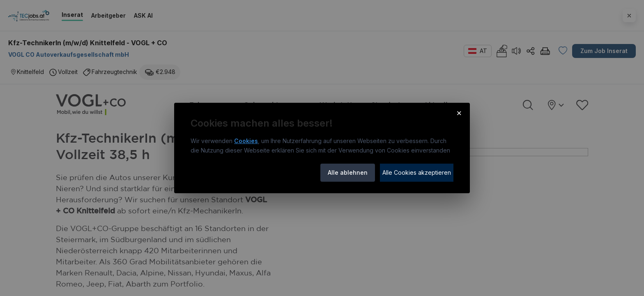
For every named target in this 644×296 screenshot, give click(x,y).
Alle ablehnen (348, 172)
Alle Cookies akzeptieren (417, 172)
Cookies (246, 141)
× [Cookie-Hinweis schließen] (459, 113)
